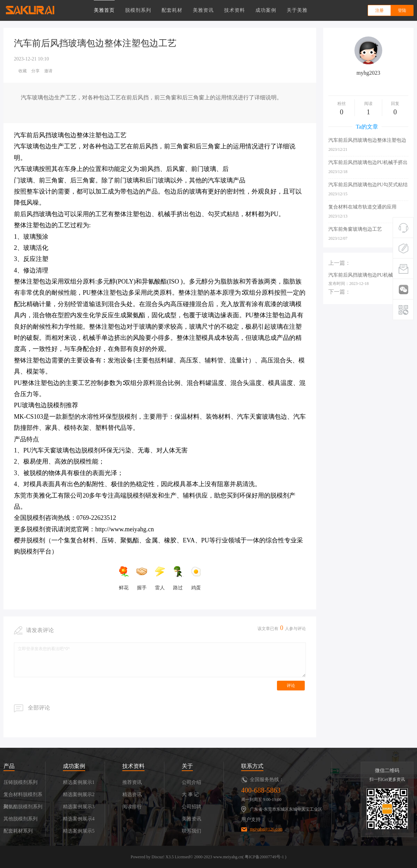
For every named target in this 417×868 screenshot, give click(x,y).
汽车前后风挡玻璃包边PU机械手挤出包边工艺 (368, 163)
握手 (142, 578)
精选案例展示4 (79, 819)
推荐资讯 (132, 782)
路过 (178, 578)
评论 (291, 686)
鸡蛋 (196, 578)
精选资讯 (132, 795)
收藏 (23, 71)
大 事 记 (190, 795)
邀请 (48, 71)
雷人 (160, 578)
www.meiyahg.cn (228, 857)
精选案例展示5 (79, 831)
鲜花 (124, 578)
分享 (35, 71)
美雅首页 (104, 10)
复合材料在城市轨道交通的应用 (362, 207)
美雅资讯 (203, 10)
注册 (379, 10)
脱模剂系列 (138, 10)
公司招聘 (191, 807)
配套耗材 (172, 10)
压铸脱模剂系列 (21, 782)
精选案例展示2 (79, 795)
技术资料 (235, 10)
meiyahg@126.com (266, 829)
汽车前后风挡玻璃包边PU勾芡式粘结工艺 (368, 185)
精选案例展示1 (79, 782)
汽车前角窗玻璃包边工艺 (355, 229)
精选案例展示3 (79, 807)
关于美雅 (297, 10)
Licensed (182, 857)
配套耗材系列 (18, 831)
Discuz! (158, 857)
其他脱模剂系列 (21, 819)
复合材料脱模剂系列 (23, 796)
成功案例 (266, 10)
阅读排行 (132, 807)
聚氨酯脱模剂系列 (23, 807)
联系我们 (191, 831)
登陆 (402, 10)
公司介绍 (191, 782)
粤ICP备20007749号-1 (264, 857)
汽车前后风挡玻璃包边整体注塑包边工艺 (367, 141)
